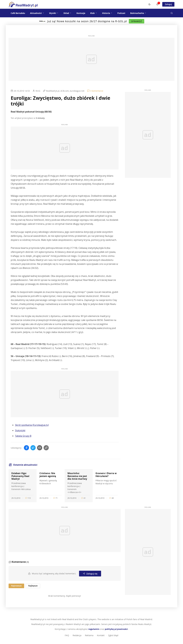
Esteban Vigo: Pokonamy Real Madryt (20, 476)
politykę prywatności (116, 629)
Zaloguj (168, 4)
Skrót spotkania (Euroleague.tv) (32, 425)
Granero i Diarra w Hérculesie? (106, 475)
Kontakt (101, 635)
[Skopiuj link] (46, 448)
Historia (107, 13)
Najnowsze (16, 586)
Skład (67, 13)
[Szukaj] (172, 13)
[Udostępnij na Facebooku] (26, 448)
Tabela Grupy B (23, 436)
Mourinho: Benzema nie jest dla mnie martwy (77, 476)
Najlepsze (33, 586)
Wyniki (54, 13)
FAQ (67, 635)
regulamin (94, 629)
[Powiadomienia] (157, 4)
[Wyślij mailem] (40, 448)
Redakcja (77, 635)
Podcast (121, 13)
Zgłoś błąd (113, 635)
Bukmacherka (138, 13)
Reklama (89, 635)
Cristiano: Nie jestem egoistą (48, 475)
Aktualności (37, 13)
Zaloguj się (90, 574)
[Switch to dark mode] (149, 4)
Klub (94, 13)
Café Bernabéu (18, 13)
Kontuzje (81, 13)
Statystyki (20, 430)
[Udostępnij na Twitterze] (33, 448)
